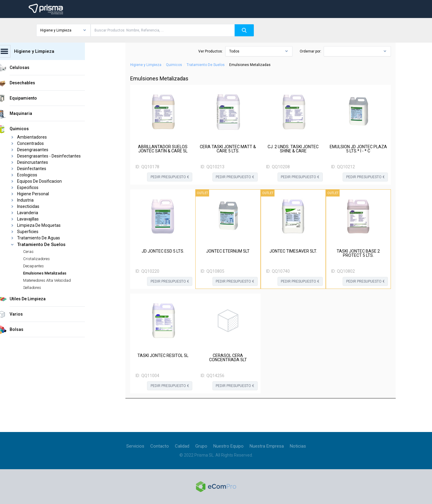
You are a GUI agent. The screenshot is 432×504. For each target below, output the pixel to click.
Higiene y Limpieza (146, 65)
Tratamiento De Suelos (206, 65)
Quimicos (174, 65)
